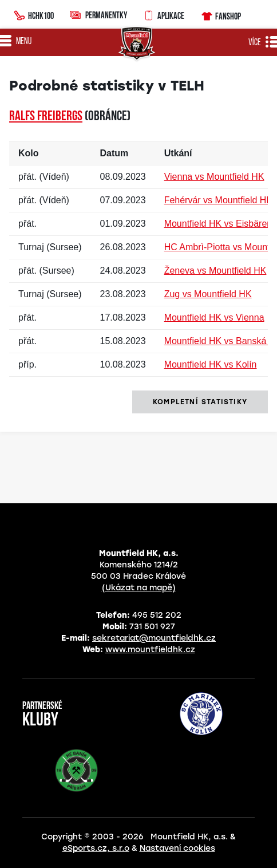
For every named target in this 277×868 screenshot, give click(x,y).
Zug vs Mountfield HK (208, 294)
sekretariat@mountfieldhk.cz (154, 638)
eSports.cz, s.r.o (96, 848)
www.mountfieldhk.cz (150, 650)
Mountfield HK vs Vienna (214, 317)
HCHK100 (34, 14)
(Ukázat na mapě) (139, 588)
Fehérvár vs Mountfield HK (218, 200)
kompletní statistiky (200, 402)
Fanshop (221, 15)
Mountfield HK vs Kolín (211, 364)
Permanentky (98, 15)
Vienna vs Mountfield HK (214, 177)
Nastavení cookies (177, 848)
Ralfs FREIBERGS (46, 117)
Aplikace (164, 14)
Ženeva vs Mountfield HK (215, 271)
